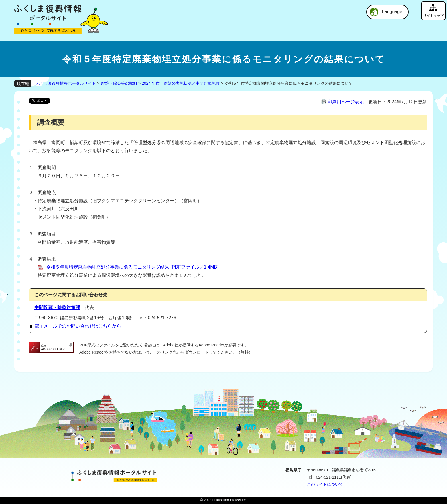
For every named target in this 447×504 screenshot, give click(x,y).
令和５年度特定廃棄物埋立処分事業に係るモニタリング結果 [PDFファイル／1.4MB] (132, 267)
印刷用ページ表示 (346, 102)
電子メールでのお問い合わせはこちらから (78, 326)
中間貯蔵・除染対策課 (57, 308)
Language (392, 12)
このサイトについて (325, 484)
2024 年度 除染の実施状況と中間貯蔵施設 (181, 83)
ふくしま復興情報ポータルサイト (66, 83)
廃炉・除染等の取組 (119, 83)
